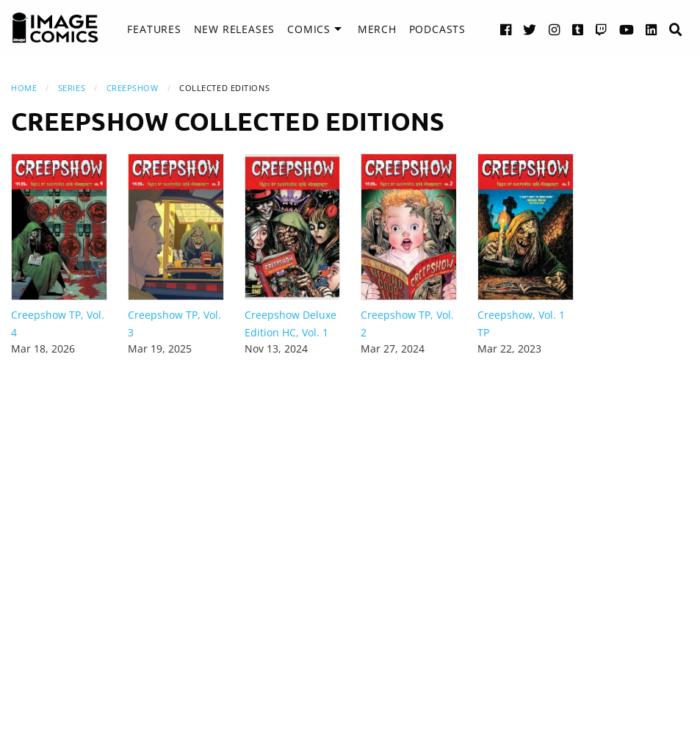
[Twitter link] (530, 29)
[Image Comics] (55, 28)
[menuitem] (154, 29)
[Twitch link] (602, 29)
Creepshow (133, 88)
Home (24, 88)
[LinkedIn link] (652, 29)
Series (72, 88)
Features (154, 29)
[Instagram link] (555, 29)
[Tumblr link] (578, 29)
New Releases (235, 29)
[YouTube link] (627, 29)
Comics (309, 29)
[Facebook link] (506, 29)
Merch (377, 29)
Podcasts (437, 29)
